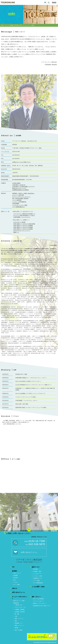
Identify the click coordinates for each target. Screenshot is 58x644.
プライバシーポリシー (39, 601)
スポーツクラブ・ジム (20, 607)
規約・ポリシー (36, 597)
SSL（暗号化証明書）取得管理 (20, 198)
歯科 (16, 621)
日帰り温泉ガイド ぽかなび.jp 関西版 (23, 226)
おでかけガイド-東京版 (19, 222)
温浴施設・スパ (19, 623)
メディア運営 (36, 581)
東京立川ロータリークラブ (19, 188)
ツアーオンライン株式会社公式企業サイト (24, 214)
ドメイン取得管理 (17, 200)
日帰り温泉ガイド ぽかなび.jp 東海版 (23, 227)
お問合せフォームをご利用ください (21, 162)
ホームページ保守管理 (18, 195)
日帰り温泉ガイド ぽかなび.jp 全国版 (23, 229)
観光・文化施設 (19, 630)
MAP (40, 148)
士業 (16, 616)
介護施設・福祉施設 (20, 609)
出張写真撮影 (16, 203)
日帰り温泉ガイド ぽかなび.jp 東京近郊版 (24, 224)
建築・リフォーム (19, 619)
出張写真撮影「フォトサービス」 (22, 217)
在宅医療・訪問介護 (20, 612)
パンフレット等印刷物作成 (19, 202)
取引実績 (17, 25)
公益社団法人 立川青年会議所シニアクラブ (23, 187)
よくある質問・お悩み (38, 587)
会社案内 (14, 571)
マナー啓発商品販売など (19, 207)
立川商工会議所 (16, 183)
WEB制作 (36, 569)
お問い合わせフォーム (29, 552)
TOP (13, 567)
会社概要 (11, 25)
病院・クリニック (19, 625)
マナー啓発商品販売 (38, 583)
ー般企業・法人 (19, 605)
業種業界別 (16, 603)
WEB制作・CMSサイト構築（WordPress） (24, 193)
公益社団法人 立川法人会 (19, 185)
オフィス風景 (31, 25)
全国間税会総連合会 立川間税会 (20, 190)
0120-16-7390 (37, 541)
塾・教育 (17, 614)
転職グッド (16, 232)
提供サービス (36, 567)
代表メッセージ (5, 25)
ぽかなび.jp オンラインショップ (22, 231)
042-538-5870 (37, 544)
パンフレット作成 (38, 576)
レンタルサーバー (38, 574)
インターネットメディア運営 (20, 205)
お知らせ (14, 588)
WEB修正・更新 (37, 571)
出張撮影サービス (38, 578)
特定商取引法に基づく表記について (42, 606)
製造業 (16, 628)
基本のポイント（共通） (19, 601)
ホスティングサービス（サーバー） (21, 197)
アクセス (25, 25)
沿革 (21, 25)
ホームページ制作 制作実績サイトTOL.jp (24, 215)
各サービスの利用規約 (39, 599)
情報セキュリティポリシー (40, 603)
